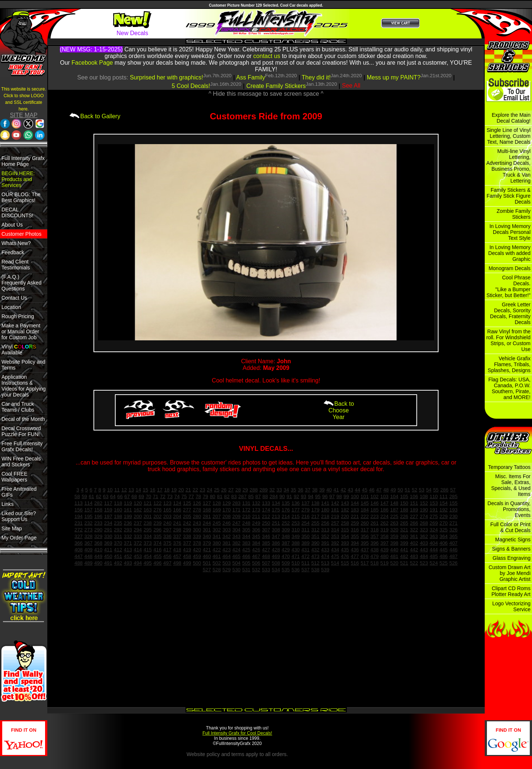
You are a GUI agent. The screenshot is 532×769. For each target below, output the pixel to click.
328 (88, 536)
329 (98, 536)
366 (79, 543)
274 (424, 516)
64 (113, 496)
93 (303, 496)
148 (394, 503)
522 (414, 563)
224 (384, 516)
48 (386, 490)
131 (246, 503)
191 (434, 510)
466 (246, 556)
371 (128, 543)
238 (147, 523)
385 (266, 543)
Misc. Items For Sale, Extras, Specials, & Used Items (511, 485)
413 (128, 550)
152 (424, 503)
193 (453, 510)
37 (308, 490)
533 (266, 570)
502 (216, 563)
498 (177, 563)
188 (404, 510)
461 (216, 556)
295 (147, 530)
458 (187, 556)
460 (207, 556)
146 (375, 503)
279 (306, 510)
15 (145, 490)
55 (436, 490)
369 (108, 543)
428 (276, 550)
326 (453, 530)
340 (207, 536)
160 (118, 510)
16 (153, 490)
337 (177, 536)
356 (365, 536)
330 (108, 536)
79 (206, 496)
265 (404, 523)
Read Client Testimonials (16, 265)
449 (98, 556)
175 (276, 510)
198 (118, 516)
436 (355, 550)
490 (98, 563)
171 (236, 510)
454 (147, 556)
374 (157, 543)
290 (98, 530)
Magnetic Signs (513, 540)
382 (236, 543)
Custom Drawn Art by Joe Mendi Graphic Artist (509, 573)
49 (393, 490)
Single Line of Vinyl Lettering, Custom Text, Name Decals (509, 136)
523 (424, 563)
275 (434, 516)
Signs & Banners (511, 549)
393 (345, 543)
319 (384, 530)
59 (84, 496)
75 (184, 496)
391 (325, 543)
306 (256, 530)
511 (306, 563)
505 (246, 563)
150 (404, 503)
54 (429, 490)
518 (375, 563)
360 (404, 536)
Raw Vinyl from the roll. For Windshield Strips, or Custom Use (508, 340)
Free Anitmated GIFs (19, 492)
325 (444, 530)
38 (315, 490)
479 (375, 556)
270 (444, 523)
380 (216, 543)
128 (216, 503)
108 (424, 496)
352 (325, 536)
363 (434, 536)
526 (453, 563)
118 (118, 503)
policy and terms (225, 754)
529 (226, 570)
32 (272, 490)
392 (335, 543)
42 (343, 490)
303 (226, 530)
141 (325, 503)
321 (404, 530)
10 (110, 490)
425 (246, 550)
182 (345, 510)
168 (207, 510)
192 (444, 510)
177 (296, 510)
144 (355, 503)
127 (207, 503)
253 (296, 523)
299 (187, 530)
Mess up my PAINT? (394, 77)
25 (217, 490)
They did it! (316, 77)
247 (236, 523)
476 (345, 556)
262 (384, 523)
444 (434, 550)
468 (266, 556)
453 (138, 556)
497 (167, 563)
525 (444, 563)
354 (345, 536)
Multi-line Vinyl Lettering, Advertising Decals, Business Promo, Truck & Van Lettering (508, 166)
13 (131, 490)
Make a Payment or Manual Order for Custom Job (21, 331)
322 (414, 530)
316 (355, 530)
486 (444, 556)
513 (325, 563)
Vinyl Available (19, 350)
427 (266, 550)
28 (238, 490)
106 (414, 496)
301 (207, 530)
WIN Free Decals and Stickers (21, 462)
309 (286, 530)
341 (216, 536)
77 (191, 496)
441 (404, 550)
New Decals (132, 33)
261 (375, 523)
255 (315, 523)
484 (424, 556)
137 (306, 503)
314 (335, 530)
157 (88, 510)
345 (256, 536)
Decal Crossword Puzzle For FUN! (21, 431)
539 (325, 570)
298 (177, 530)
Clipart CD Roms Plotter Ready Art (511, 591)
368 (98, 543)
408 (79, 550)
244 (207, 523)
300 (197, 530)
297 (167, 530)
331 (118, 536)
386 (276, 543)
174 (266, 510)
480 (384, 556)
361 (414, 536)
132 (256, 503)
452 (128, 556)
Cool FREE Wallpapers (14, 477)
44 (357, 490)
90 (282, 496)
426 (256, 550)
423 (226, 550)
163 (147, 510)
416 (157, 550)
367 (88, 543)
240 (167, 523)
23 (203, 490)
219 (335, 516)
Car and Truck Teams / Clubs (18, 407)
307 (266, 530)
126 (197, 503)
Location (11, 307)
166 (177, 510)
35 (294, 490)
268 (424, 523)
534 (276, 570)
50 (400, 490)
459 (197, 556)
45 (365, 490)
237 (138, 523)
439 (384, 550)
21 (188, 490)
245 (216, 523)
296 (157, 530)
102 (375, 496)
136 (296, 503)
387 (286, 543)
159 (108, 510)
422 (216, 550)
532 (256, 570)
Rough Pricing (18, 316)
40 (329, 490)
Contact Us (14, 298)
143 (345, 503)
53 (422, 490)
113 (79, 503)
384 (256, 543)
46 (372, 490)
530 (236, 570)
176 (286, 510)
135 (286, 503)
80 (213, 496)
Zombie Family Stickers (514, 214)
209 (236, 516)
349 (296, 536)
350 (306, 536)
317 (365, 530)
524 (434, 563)
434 (335, 550)
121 (147, 503)
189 (414, 510)
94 (311, 496)
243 (197, 523)
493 (128, 563)
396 (375, 543)
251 (276, 523)
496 (157, 563)
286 (444, 490)
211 (256, 516)
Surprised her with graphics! (166, 77)
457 (177, 556)
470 (286, 556)
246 (226, 523)
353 (335, 536)
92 (296, 496)
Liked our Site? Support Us (19, 516)
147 (384, 503)
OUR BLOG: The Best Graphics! (21, 197)
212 (266, 516)
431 (306, 550)
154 (444, 503)
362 (424, 536)
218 (325, 516)
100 (355, 496)
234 (108, 523)
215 (296, 516)
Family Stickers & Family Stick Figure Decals (509, 196)
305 (246, 530)
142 (335, 503)
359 (394, 536)
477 (355, 556)
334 (147, 536)
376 (177, 543)
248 (246, 523)
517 (365, 563)
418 (177, 550)
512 (315, 563)
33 (279, 490)
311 (306, 530)
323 (424, 530)
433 (325, 550)
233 (98, 523)
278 (197, 510)
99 (346, 496)
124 (177, 503)
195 (88, 516)
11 (117, 490)
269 (434, 523)
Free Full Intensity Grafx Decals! (22, 446)
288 (254, 490)
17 (160, 490)
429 (286, 550)
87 (258, 496)
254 (306, 523)
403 (424, 543)
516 (355, 563)
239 (157, 523)
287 (242, 496)
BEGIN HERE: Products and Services (18, 179)
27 (231, 490)
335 (157, 536)
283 (236, 503)
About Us (12, 225)
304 (236, 530)
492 (118, 563)
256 (325, 523)
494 (138, 563)
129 (226, 503)
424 (236, 550)
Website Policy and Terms (23, 365)
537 (306, 570)
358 (384, 536)
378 (197, 543)
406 (444, 543)
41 (336, 490)
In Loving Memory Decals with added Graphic (509, 253)
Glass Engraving (511, 558)
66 (120, 496)
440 (394, 550)
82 (227, 496)
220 (345, 516)
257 (335, 523)
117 (108, 503)
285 (453, 496)
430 (296, 550)
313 (325, 530)
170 (226, 510)
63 (106, 496)
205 (187, 516)
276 (157, 510)
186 (384, 510)
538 (315, 570)
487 (453, 556)
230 (453, 516)
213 (276, 516)
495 (147, 563)
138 (315, 503)
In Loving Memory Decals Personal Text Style (510, 232)
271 (453, 523)
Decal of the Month (23, 419)
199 (128, 516)
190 (424, 510)
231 (79, 523)
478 (365, 556)
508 (276, 563)
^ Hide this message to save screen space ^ (266, 94)
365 (453, 536)
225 (394, 516)
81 (220, 496)
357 (375, 536)
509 (286, 563)
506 (256, 563)
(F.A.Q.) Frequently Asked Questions (21, 283)
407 (453, 543)
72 (163, 496)
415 (147, 550)
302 (216, 530)
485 (434, 556)
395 (365, 543)
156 (79, 510)
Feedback (13, 252)
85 (251, 496)
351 (315, 536)
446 (453, 550)
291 (108, 530)
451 (118, 556)
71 (156, 496)
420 (197, 550)
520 (394, 563)
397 (384, 543)
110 (434, 496)
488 (79, 563)
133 (266, 503)
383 (246, 543)
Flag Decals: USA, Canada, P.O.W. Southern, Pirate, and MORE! (509, 388)
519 (384, 563)
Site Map (12, 528)
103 (384, 496)
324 (434, 530)
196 (98, 516)
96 (325, 496)
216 (306, 516)
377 (187, 543)
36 (301, 490)
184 (365, 510)
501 (207, 563)
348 (286, 536)
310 (296, 530)
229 (444, 516)
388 (296, 543)
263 (394, 523)
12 (124, 490)
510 (296, 563)
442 (414, 550)
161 (128, 510)
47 (379, 490)
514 (335, 563)
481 (394, 556)
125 (187, 503)
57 (453, 490)
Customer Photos (21, 234)
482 (404, 556)
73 (170, 496)
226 (404, 516)
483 (414, 556)
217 (315, 516)
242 (187, 523)
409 (88, 550)
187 (394, 510)
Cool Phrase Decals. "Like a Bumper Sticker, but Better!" (509, 286)
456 (167, 556)
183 (355, 510)
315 (345, 530)
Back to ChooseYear (339, 410)
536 (296, 570)
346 (266, 536)
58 (77, 496)
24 (210, 490)
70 (148, 496)
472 (306, 556)
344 (246, 536)
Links (8, 504)
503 (226, 563)
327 (79, 536)
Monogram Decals (509, 268)
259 (355, 523)
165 (167, 510)
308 (276, 530)
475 (335, 556)
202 (157, 516)
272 (79, 530)
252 (286, 523)
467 (256, 556)
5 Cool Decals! (191, 86)
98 (339, 496)
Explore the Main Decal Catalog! (511, 118)
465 (236, 556)
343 (236, 536)
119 (128, 503)
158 (98, 510)
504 (236, 563)
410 (98, 550)
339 (197, 536)
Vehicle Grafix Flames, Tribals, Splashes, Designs (509, 364)
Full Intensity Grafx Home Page (23, 161)
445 (444, 550)
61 (91, 496)
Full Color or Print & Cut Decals (510, 527)
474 (325, 556)
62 (98, 496)
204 (177, 516)
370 (118, 543)
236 (128, 523)
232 (88, 523)
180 (325, 510)
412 (118, 550)
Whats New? (16, 243)
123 (167, 503)
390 (315, 543)
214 (286, 516)
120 (138, 503)
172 (246, 510)
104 (394, 496)
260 (365, 523)
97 (332, 496)
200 (138, 516)
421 (207, 550)
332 (128, 536)
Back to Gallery (95, 116)
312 (315, 530)
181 (335, 510)
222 (365, 516)
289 (263, 490)
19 (174, 490)
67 (127, 496)
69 (141, 496)
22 (195, 490)
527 (207, 570)
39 (322, 490)
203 (167, 516)
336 (167, 536)
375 (167, 543)
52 (415, 490)
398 (394, 543)
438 (375, 550)
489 (88, 563)
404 (434, 543)
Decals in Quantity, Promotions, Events (509, 509)
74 (177, 496)
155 (453, 503)
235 (118, 523)
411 (108, 550)
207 (216, 516)
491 (108, 563)
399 (404, 543)
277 (187, 510)
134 (276, 503)
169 (216, 510)
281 (207, 516)
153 (434, 503)
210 (246, 516)
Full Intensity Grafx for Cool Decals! (237, 733)
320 (394, 530)
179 (315, 510)
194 (79, 516)
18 (167, 490)
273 (88, 530)
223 (375, 516)
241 (177, 523)
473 (315, 556)
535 (286, 570)
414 (138, 550)
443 (424, 550)
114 (88, 503)
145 (365, 503)
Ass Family (250, 77)
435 (345, 550)
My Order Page (19, 538)
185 (375, 510)
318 (375, 530)
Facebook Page (92, 63)
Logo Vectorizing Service (511, 606)
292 (118, 530)
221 (355, 516)
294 (138, 530)
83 (234, 496)
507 (266, 563)
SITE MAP (24, 115)
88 (265, 496)
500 (197, 563)
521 (404, 563)
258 (345, 523)
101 (365, 496)
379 (207, 543)
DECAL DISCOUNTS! (17, 212)
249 (256, 523)
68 (134, 496)
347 (276, 536)
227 (414, 516)
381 (226, 543)
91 (289, 496)
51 (407, 490)
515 (345, 563)
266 (414, 523)
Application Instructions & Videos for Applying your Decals (24, 386)
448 (88, 556)
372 (138, 543)
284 (274, 496)
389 (306, 543)
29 (245, 490)
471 (296, 556)
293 (128, 530)
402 (414, 543)
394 (355, 543)
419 (187, 550)
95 (318, 496)
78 (198, 496)
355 (355, 536)
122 (157, 503)
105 (404, 496)
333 (138, 536)
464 (226, 556)
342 (226, 536)
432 (315, 550)
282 (98, 503)
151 (414, 503)
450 (108, 556)
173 (256, 510)
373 (147, 543)
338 (187, 536)
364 (444, 536)
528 (216, 570)
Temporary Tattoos (509, 467)
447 (79, 556)
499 (187, 563)
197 (108, 516)
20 (181, 490)
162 (138, 510)
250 (266, 523)
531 (246, 570)
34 (287, 490)
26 (224, 490)
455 (157, 556)
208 (226, 516)
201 (147, 516)
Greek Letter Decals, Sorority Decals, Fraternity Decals (510, 313)
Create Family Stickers (276, 86)
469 (276, 556)
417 (167, 550)
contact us (267, 56)
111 (443, 496)
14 (138, 490)
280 (197, 516)
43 (350, 490)
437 (365, 550)
